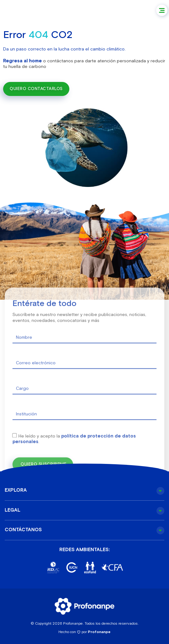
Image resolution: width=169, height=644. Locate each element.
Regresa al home (22, 61)
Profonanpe (99, 632)
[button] (162, 10)
